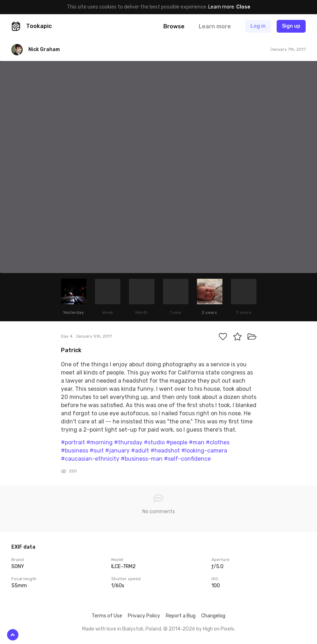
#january (117, 451)
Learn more (221, 7)
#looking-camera (204, 451)
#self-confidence (187, 459)
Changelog (213, 616)
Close (243, 7)
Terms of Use (107, 616)
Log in (258, 26)
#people (177, 442)
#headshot (165, 451)
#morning (100, 442)
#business (75, 451)
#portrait (73, 442)
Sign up (291, 26)
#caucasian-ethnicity (90, 459)
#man (197, 442)
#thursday (128, 442)
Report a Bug (181, 616)
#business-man (142, 459)
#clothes (218, 442)
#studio (154, 442)
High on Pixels (219, 629)
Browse (174, 26)
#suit (97, 451)
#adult (140, 451)
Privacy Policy (144, 616)
